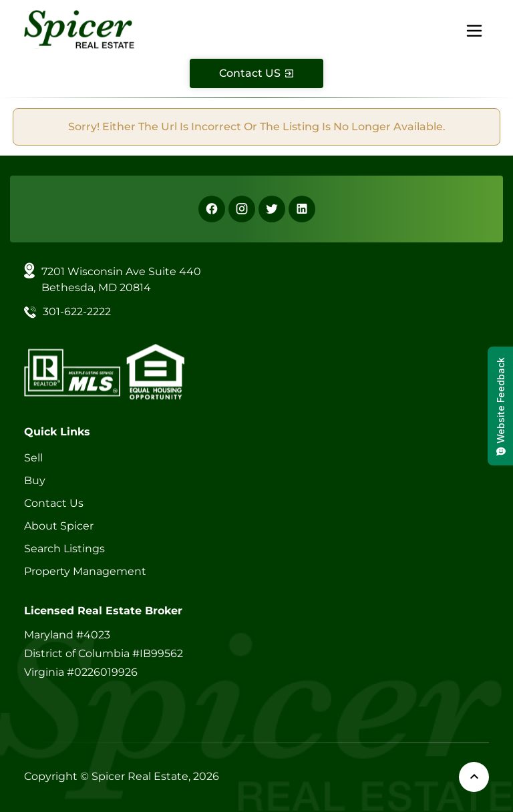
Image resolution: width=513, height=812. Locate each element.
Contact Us (54, 503)
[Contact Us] (256, 73)
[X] (272, 209)
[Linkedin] (302, 209)
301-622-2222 (77, 312)
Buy (35, 480)
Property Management (85, 571)
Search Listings (64, 549)
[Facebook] (212, 209)
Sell (33, 458)
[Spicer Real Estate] (79, 28)
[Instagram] (242, 209)
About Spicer (59, 526)
